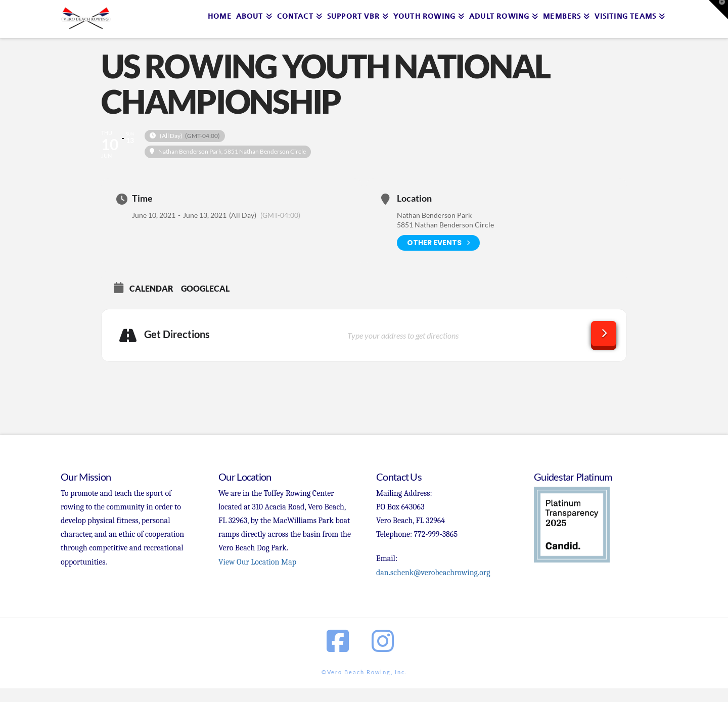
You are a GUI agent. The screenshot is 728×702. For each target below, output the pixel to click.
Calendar (151, 288)
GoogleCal (205, 288)
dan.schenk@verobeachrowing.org (433, 573)
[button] (718, 10)
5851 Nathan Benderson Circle (445, 225)
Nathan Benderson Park (434, 215)
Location (414, 198)
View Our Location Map (257, 562)
